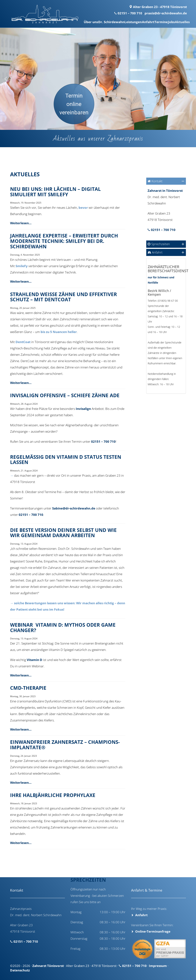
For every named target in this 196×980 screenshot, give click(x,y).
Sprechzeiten (161, 244)
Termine (155, 22)
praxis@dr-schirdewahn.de (166, 13)
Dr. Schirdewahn (98, 22)
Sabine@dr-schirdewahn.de (74, 508)
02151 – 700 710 (130, 13)
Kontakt (157, 181)
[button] (6, 79)
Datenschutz (20, 970)
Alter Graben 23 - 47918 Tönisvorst (158, 7)
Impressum (158, 966)
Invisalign (83, 409)
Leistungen (122, 22)
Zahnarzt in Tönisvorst (165, 191)
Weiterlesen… (21, 223)
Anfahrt (139, 22)
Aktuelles (181, 22)
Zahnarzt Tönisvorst (48, 966)
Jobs (167, 22)
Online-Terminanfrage (153, 931)
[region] (98, 79)
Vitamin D (35, 660)
